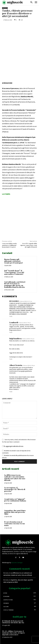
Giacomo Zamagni (17, 563)
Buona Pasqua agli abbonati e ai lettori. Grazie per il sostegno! (13, 261)
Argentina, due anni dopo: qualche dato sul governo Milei (15, 512)
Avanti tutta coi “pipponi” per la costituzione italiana (15, 500)
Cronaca (5, 8)
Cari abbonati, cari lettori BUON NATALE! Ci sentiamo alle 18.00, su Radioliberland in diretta (15, 285)
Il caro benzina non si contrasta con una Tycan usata (14, 524)
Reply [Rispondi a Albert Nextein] (11, 392)
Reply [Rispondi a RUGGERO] (11, 316)
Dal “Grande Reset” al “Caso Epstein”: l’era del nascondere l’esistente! (14, 272)
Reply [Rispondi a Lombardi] (11, 332)
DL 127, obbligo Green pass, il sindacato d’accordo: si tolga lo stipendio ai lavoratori (13, 633)
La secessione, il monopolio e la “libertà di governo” (15, 490)
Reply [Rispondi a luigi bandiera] (11, 359)
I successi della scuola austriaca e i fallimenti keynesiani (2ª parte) (9, 245)
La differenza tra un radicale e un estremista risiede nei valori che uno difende (15, 478)
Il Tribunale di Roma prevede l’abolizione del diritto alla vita (13, 622)
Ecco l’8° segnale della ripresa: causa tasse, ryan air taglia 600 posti (29, 245)
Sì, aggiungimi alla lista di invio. (13, 446)
